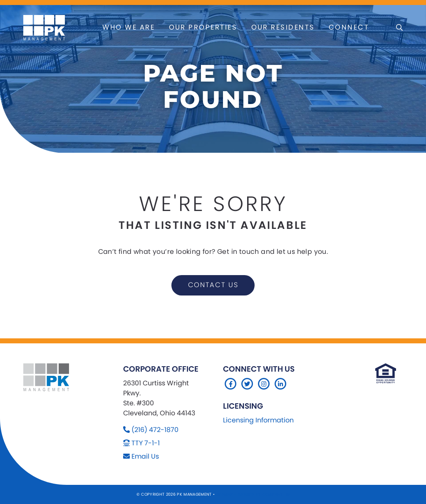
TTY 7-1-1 (146, 443)
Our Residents (283, 27)
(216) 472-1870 (155, 430)
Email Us (145, 456)
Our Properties (203, 27)
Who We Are (129, 27)
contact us (213, 285)
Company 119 (276, 494)
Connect (349, 27)
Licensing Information (258, 420)
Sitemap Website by (239, 494)
